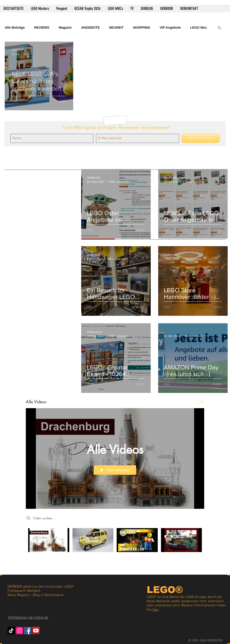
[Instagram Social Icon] (19, 631)
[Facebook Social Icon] (28, 631)
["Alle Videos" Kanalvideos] (115, 543)
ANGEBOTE (90, 28)
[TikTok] (11, 631)
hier (156, 610)
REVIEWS (42, 28)
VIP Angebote (170, 28)
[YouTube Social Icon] (36, 631)
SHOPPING (142, 28)
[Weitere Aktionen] (65, 52)
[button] (219, 28)
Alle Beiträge (15, 28)
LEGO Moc (199, 28)
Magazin (65, 28)
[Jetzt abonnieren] (201, 138)
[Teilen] (200, 402)
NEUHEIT (116, 28)
